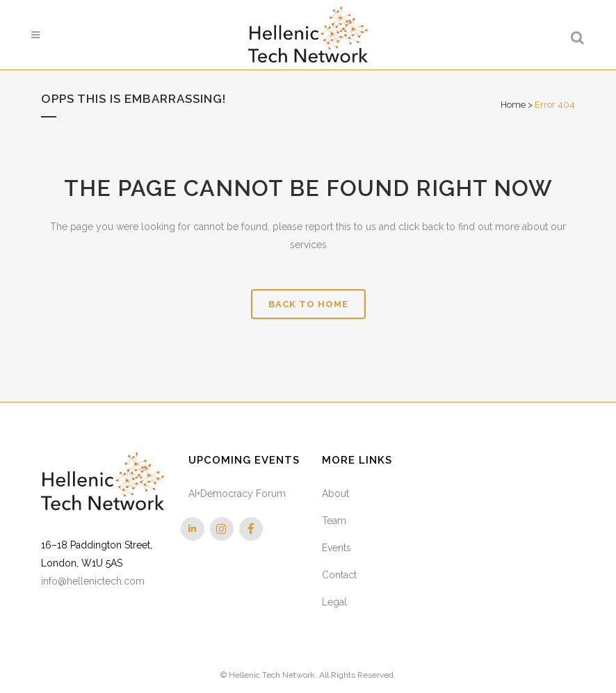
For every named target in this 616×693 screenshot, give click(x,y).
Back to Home (308, 304)
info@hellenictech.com (93, 581)
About (335, 494)
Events (337, 548)
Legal (334, 602)
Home (513, 105)
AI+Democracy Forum (237, 494)
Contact (339, 575)
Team (334, 521)
